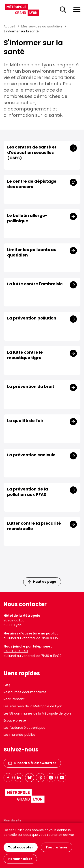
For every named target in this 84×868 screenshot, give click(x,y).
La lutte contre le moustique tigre (25, 355)
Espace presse (15, 720)
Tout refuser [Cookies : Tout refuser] (57, 847)
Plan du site (13, 820)
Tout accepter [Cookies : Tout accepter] (21, 847)
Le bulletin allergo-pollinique (27, 218)
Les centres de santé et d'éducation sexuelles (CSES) (32, 153)
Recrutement (14, 699)
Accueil (9, 26)
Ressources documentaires (25, 692)
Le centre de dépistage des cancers (32, 184)
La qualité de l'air (25, 421)
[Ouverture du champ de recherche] (63, 10)
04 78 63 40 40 (16, 651)
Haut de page (42, 582)
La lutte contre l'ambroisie (35, 284)
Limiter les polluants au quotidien (32, 252)
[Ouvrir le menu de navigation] (77, 9)
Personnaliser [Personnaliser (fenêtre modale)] (20, 859)
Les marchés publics (19, 735)
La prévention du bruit (31, 387)
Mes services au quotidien (42, 26)
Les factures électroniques (24, 728)
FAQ (7, 685)
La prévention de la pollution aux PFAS (28, 492)
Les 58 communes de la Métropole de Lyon (37, 713)
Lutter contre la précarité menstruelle (34, 526)
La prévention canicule (31, 455)
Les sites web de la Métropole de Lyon (33, 706)
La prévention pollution (32, 318)
